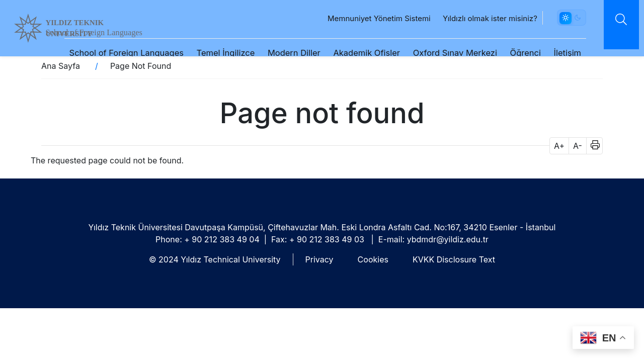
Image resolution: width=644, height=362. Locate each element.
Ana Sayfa (61, 66)
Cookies (373, 259)
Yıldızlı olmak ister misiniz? (479, 7)
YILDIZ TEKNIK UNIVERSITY (99, 26)
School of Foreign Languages (120, 41)
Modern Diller (288, 41)
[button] (592, 146)
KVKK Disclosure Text (454, 259)
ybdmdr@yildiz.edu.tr (448, 239)
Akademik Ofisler (360, 41)
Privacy (319, 259)
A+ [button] (559, 146)
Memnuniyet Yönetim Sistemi (368, 7)
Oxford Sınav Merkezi (449, 41)
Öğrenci (519, 41)
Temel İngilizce (219, 41)
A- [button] (578, 146)
